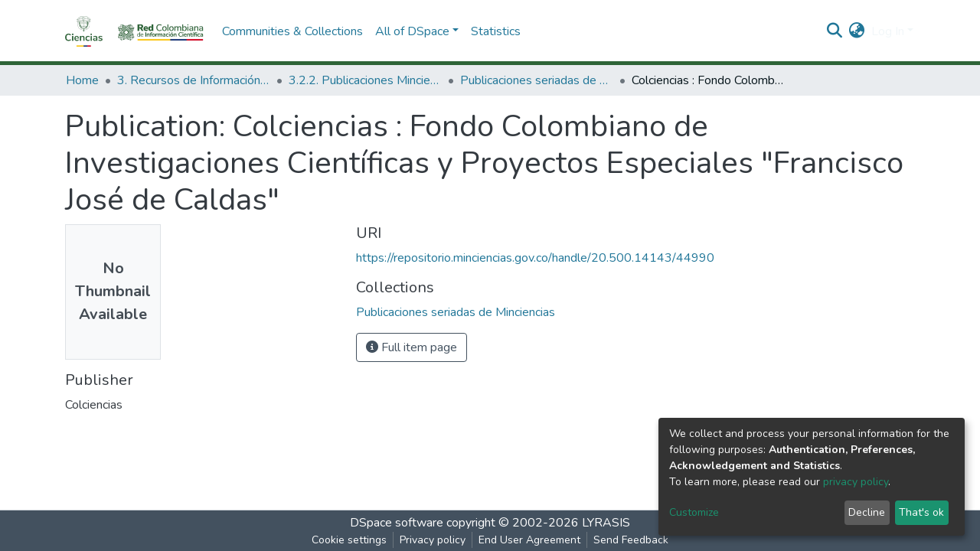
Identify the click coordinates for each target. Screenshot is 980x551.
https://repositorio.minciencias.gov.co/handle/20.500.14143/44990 (535, 258)
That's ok (921, 512)
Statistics (496, 31)
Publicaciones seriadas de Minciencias (537, 80)
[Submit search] (835, 31)
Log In (888, 31)
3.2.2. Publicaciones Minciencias (365, 80)
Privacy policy (433, 540)
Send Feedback (631, 540)
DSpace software (397, 523)
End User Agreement (529, 540)
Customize (694, 512)
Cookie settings (349, 540)
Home (82, 80)
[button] (857, 31)
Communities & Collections (292, 31)
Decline (867, 512)
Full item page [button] (412, 347)
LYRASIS (606, 523)
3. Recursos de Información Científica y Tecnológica (194, 80)
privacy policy (856, 482)
